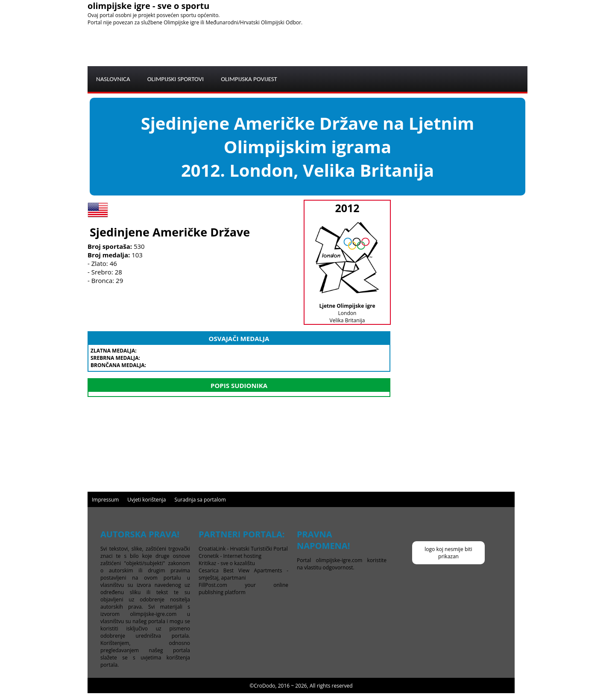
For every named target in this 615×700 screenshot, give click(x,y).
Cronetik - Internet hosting (230, 556)
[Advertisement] (372, 45)
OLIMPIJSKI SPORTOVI (176, 79)
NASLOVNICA (113, 79)
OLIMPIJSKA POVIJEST (249, 79)
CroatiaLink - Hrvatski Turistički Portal (243, 549)
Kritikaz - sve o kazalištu (227, 563)
